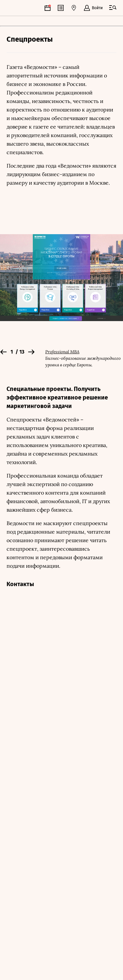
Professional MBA (62, 352)
